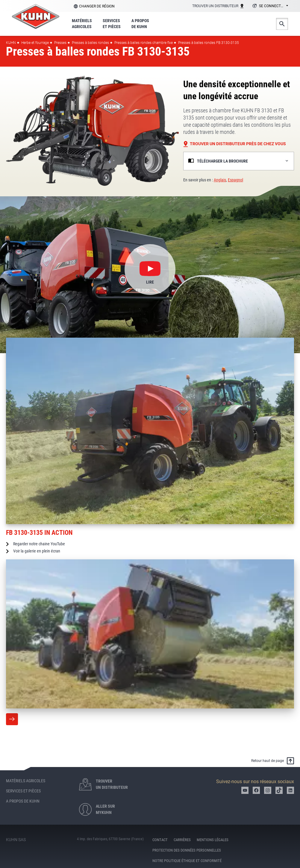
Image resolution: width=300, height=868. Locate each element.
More (12, 719)
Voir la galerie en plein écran (37, 551)
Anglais (220, 180)
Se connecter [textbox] (272, 6)
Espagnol (235, 180)
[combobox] (269, 6)
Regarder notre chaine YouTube (39, 544)
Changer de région (97, 6)
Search (282, 24)
